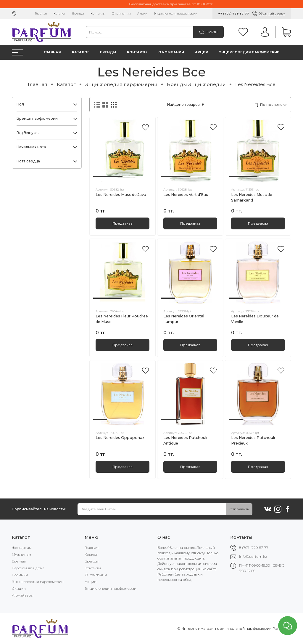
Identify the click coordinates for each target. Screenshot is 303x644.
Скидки (19, 588)
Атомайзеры (23, 595)
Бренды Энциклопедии (196, 84)
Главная (41, 13)
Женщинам (22, 548)
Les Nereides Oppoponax (120, 438)
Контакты (98, 13)
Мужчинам (21, 554)
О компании (121, 13)
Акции (142, 13)
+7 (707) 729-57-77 (234, 13)
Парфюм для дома (28, 568)
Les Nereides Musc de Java (121, 195)
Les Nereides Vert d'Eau (186, 195)
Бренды (78, 13)
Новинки (20, 575)
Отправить (239, 509)
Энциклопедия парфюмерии (176, 13)
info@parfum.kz (253, 556)
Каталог (60, 13)
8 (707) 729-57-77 (254, 548)
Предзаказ (123, 223)
